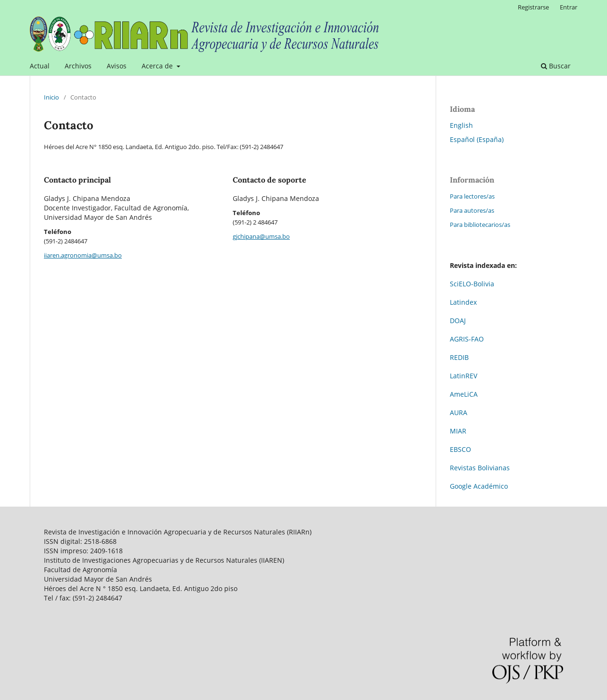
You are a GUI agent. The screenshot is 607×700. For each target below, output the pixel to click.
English (461, 125)
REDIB (459, 357)
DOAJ (458, 321)
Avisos (117, 66)
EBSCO (460, 449)
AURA (459, 412)
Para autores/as (472, 210)
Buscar (556, 66)
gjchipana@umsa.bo (261, 236)
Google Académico (479, 486)
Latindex (463, 302)
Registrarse (533, 7)
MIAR (458, 431)
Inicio (51, 97)
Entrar (569, 7)
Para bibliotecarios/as (480, 225)
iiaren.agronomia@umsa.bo (83, 255)
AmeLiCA (464, 394)
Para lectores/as (472, 196)
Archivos (78, 66)
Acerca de (158, 66)
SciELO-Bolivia (472, 284)
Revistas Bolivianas (480, 468)
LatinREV (464, 376)
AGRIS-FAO (467, 339)
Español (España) (477, 139)
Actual (40, 66)
